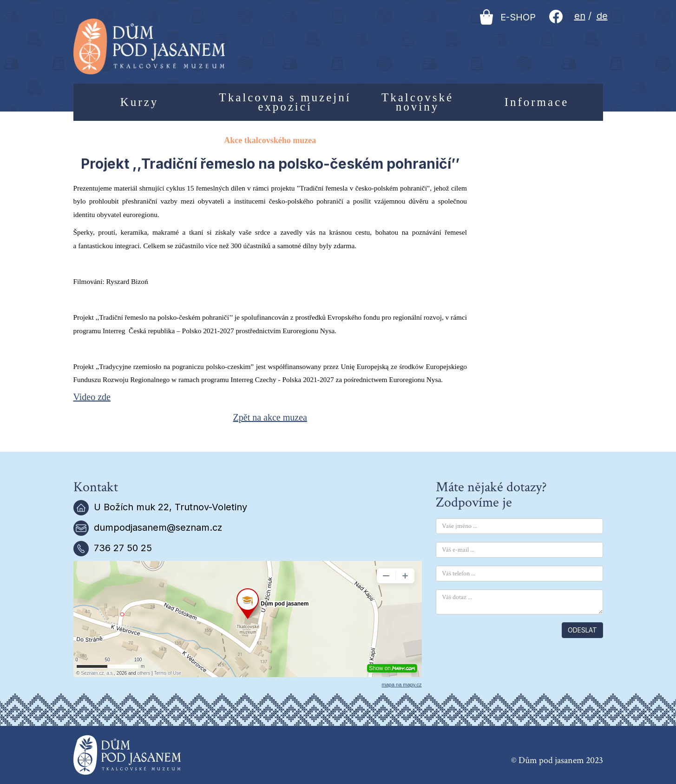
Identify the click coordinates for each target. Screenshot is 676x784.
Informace (537, 102)
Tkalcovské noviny (417, 102)
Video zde (92, 397)
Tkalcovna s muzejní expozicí (285, 102)
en (580, 16)
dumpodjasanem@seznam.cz (158, 527)
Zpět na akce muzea (270, 417)
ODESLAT (582, 630)
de (602, 16)
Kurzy (139, 102)
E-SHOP (508, 17)
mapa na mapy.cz (401, 685)
